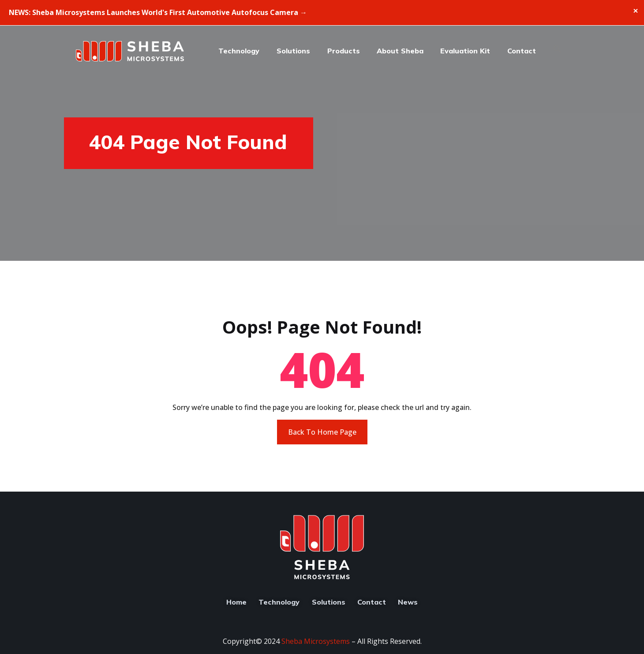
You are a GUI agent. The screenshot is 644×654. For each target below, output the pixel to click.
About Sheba (400, 51)
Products (344, 51)
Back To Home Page (322, 432)
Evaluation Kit (465, 51)
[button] (562, 51)
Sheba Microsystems (316, 641)
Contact (522, 51)
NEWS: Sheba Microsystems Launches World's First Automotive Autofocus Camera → (158, 12)
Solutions (293, 51)
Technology (239, 51)
